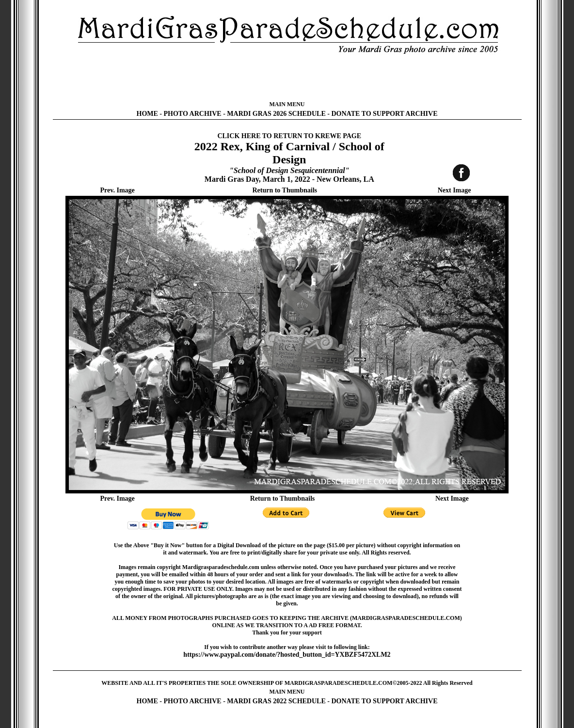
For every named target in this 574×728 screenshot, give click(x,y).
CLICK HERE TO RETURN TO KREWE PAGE (289, 136)
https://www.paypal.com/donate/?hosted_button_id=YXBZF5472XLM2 (287, 655)
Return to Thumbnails (285, 190)
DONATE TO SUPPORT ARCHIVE (384, 114)
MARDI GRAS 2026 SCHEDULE (276, 114)
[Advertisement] (287, 78)
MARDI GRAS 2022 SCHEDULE (276, 701)
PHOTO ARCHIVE (193, 114)
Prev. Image (118, 190)
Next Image (454, 190)
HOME (147, 114)
